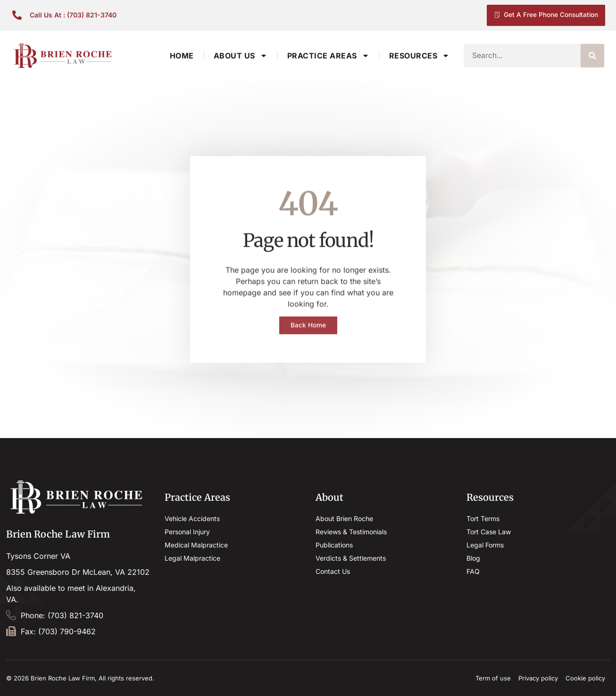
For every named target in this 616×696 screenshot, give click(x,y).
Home (182, 56)
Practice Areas (328, 56)
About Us (241, 56)
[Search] (592, 56)
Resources (420, 56)
